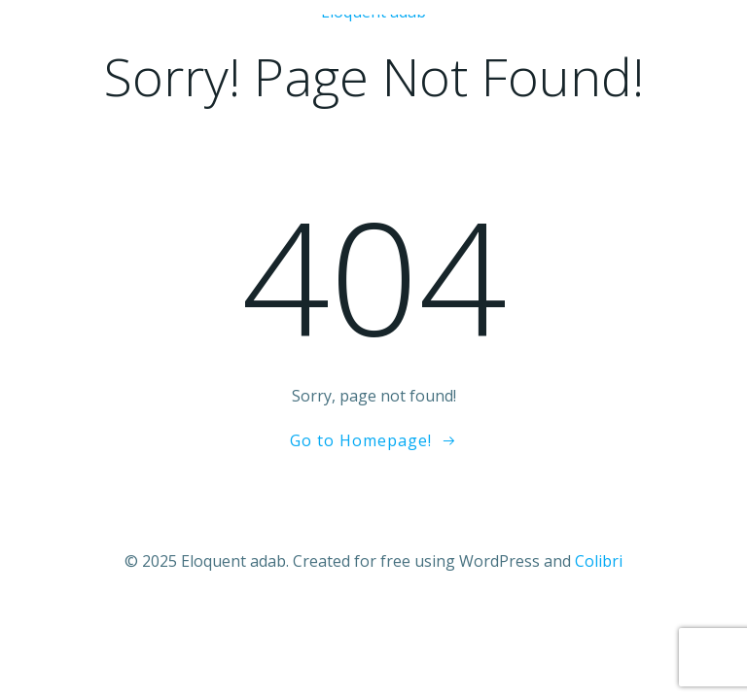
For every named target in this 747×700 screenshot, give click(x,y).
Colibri (599, 561)
